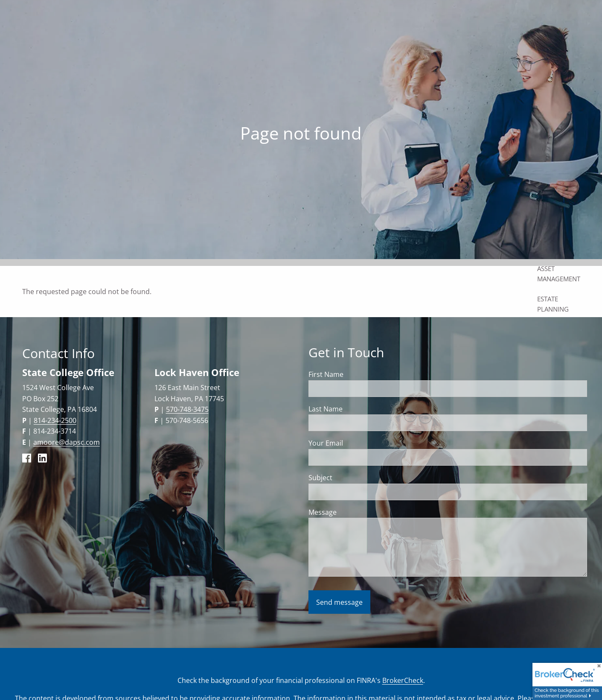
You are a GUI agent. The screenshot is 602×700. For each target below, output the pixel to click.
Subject (354, 478)
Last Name (326, 409)
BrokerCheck (403, 680)
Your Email (359, 443)
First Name (326, 374)
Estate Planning (553, 304)
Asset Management (559, 274)
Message (356, 512)
